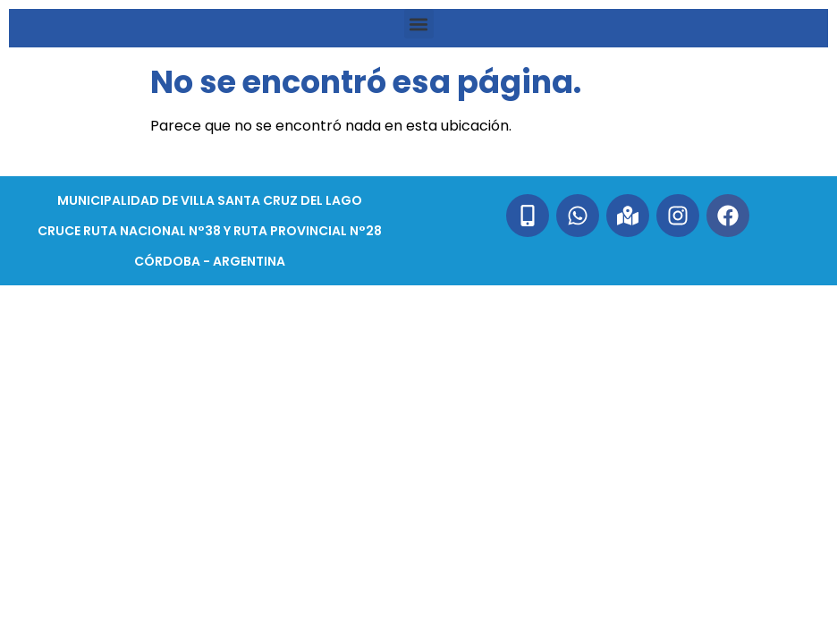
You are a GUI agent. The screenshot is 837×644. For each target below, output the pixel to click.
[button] (419, 24)
